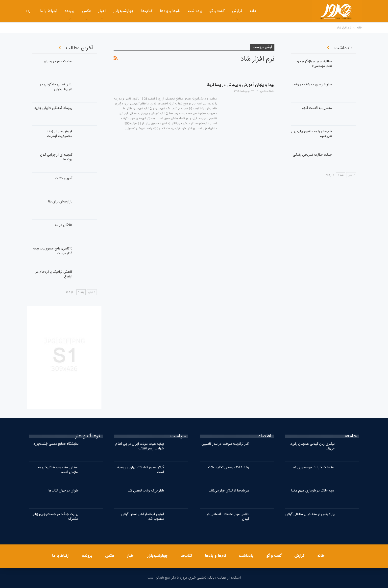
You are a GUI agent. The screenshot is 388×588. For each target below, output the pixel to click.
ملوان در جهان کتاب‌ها (63, 491)
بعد (81, 292)
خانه (253, 11)
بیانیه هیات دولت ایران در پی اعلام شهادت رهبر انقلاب (140, 446)
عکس (86, 11)
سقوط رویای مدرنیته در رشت (312, 85)
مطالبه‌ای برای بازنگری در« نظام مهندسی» (314, 64)
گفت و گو (217, 11)
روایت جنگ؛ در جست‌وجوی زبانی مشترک (55, 517)
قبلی (92, 292)
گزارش (237, 11)
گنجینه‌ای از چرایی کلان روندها (56, 157)
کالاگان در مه (63, 225)
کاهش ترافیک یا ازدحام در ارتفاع (54, 274)
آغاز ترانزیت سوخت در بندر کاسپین (225, 444)
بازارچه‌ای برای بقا (60, 202)
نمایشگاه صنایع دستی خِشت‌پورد (56, 444)
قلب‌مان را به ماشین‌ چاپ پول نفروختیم (312, 134)
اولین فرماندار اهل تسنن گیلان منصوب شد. (143, 517)
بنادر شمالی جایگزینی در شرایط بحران (56, 87)
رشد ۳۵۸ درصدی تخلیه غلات (229, 467)
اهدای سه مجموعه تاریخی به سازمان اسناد (58, 470)
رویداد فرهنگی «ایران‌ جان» (53, 108)
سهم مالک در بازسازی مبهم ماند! (313, 491)
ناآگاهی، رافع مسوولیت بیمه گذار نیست (53, 251)
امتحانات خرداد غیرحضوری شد (313, 467)
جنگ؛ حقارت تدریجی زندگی (312, 155)
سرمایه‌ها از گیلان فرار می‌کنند (229, 491)
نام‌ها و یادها (170, 11)
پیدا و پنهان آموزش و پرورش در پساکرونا (241, 85)
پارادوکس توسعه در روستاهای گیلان (310, 514)
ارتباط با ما (49, 11)
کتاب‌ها (147, 11)
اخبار (102, 11)
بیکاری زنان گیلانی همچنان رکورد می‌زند (312, 446)
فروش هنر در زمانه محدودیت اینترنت (60, 134)
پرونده (70, 11)
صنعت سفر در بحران (58, 61)
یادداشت (195, 11)
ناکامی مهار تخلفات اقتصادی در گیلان (228, 517)
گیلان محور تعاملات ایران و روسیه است (141, 470)
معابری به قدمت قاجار (317, 108)
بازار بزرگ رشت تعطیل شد (146, 491)
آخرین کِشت (64, 178)
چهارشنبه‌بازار (124, 11)
